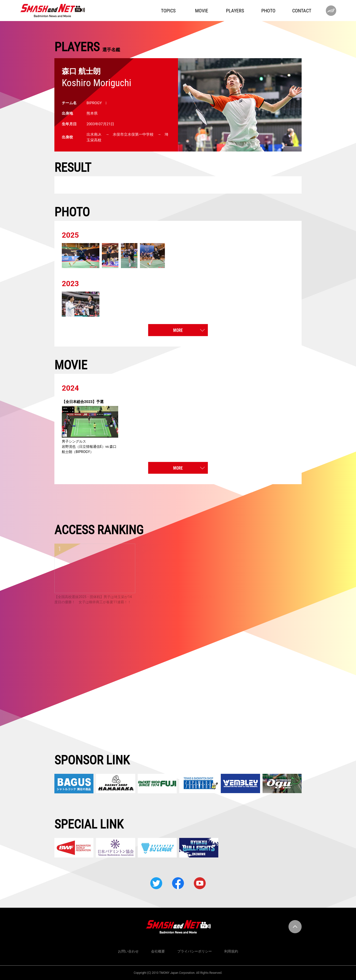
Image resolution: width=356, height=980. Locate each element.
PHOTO (268, 11)
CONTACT (302, 11)
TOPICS (168, 11)
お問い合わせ (128, 951)
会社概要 (158, 951)
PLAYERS (235, 11)
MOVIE (202, 11)
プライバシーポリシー (195, 951)
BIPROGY (94, 103)
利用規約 (231, 951)
